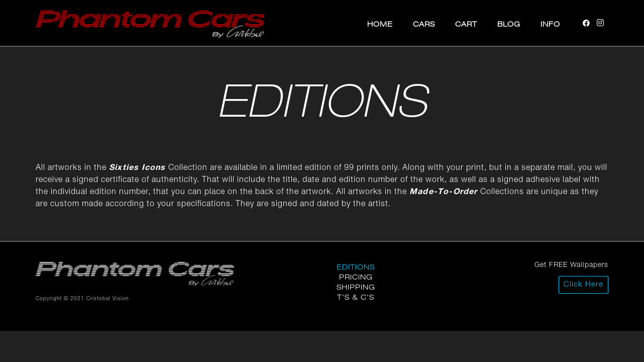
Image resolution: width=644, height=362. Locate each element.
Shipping (356, 287)
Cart (466, 24)
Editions (356, 267)
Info (550, 24)
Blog (509, 24)
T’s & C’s (356, 297)
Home (380, 24)
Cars (424, 24)
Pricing (356, 277)
